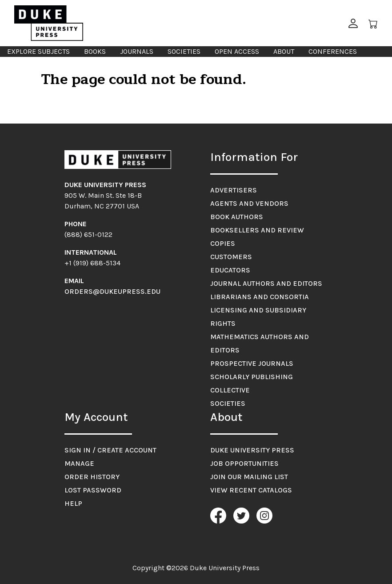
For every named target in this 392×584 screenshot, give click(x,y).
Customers (231, 257)
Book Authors (237, 217)
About (284, 51)
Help (73, 503)
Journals (137, 51)
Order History (92, 477)
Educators (230, 270)
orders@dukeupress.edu (112, 291)
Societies (184, 51)
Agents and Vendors (249, 203)
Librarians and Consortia (260, 297)
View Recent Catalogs (251, 490)
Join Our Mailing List (249, 477)
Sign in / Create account (110, 450)
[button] (353, 23)
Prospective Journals (252, 363)
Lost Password (93, 490)
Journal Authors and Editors (266, 283)
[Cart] (373, 23)
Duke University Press (252, 450)
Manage (79, 463)
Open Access (237, 51)
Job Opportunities (244, 463)
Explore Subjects (38, 51)
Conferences (333, 51)
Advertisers (234, 190)
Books (95, 51)
